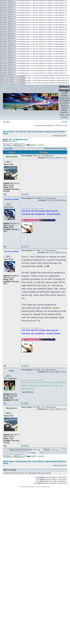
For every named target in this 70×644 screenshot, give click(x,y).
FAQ (64, 122)
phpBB (28, 487)
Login (6, 122)
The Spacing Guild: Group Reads (29, 132)
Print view (8, 149)
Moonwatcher (13, 141)
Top (5, 194)
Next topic (62, 149)
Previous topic (50, 149)
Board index (8, 132)
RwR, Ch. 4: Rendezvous (15, 139)
